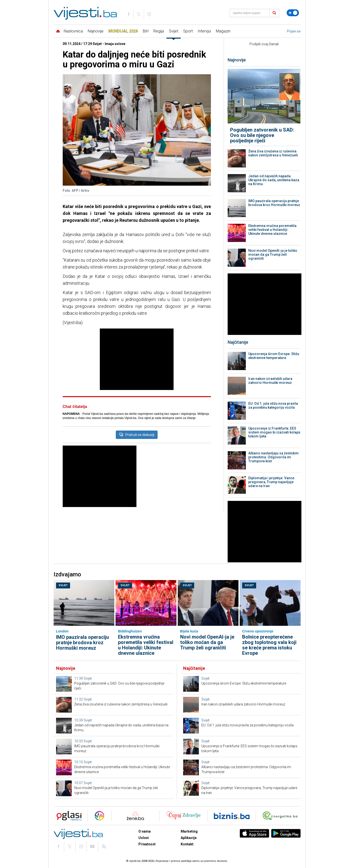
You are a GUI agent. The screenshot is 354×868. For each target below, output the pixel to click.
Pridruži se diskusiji (137, 435)
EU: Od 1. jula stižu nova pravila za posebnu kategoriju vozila (273, 405)
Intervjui (204, 31)
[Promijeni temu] (293, 13)
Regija (159, 31)
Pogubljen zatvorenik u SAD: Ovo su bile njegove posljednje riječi (262, 135)
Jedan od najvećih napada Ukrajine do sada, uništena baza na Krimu (274, 180)
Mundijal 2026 (123, 31)
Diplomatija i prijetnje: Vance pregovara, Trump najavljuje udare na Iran (271, 482)
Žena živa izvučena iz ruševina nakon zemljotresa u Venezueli (273, 153)
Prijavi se (294, 31)
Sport (188, 31)
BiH (146, 31)
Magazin (223, 31)
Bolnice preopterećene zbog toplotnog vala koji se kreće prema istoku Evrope (269, 645)
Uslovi (144, 838)
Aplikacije (189, 838)
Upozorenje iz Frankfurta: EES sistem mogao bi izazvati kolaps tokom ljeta (274, 432)
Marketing (189, 831)
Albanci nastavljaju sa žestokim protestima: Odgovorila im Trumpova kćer (273, 457)
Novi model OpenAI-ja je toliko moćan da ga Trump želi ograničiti (273, 254)
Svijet (174, 31)
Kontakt (187, 844)
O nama (145, 831)
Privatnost (147, 844)
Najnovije (96, 31)
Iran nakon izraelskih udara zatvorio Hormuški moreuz (270, 381)
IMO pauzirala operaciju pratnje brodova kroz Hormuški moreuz (274, 203)
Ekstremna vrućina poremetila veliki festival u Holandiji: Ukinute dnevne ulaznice (272, 230)
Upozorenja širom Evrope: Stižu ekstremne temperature (274, 356)
